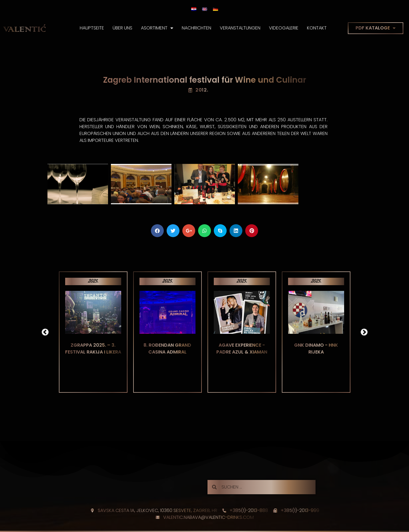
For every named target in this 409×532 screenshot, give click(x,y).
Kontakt (317, 28)
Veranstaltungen (240, 28)
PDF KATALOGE (376, 28)
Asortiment (157, 28)
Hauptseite (92, 28)
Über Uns (122, 28)
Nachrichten (196, 28)
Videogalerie (284, 28)
